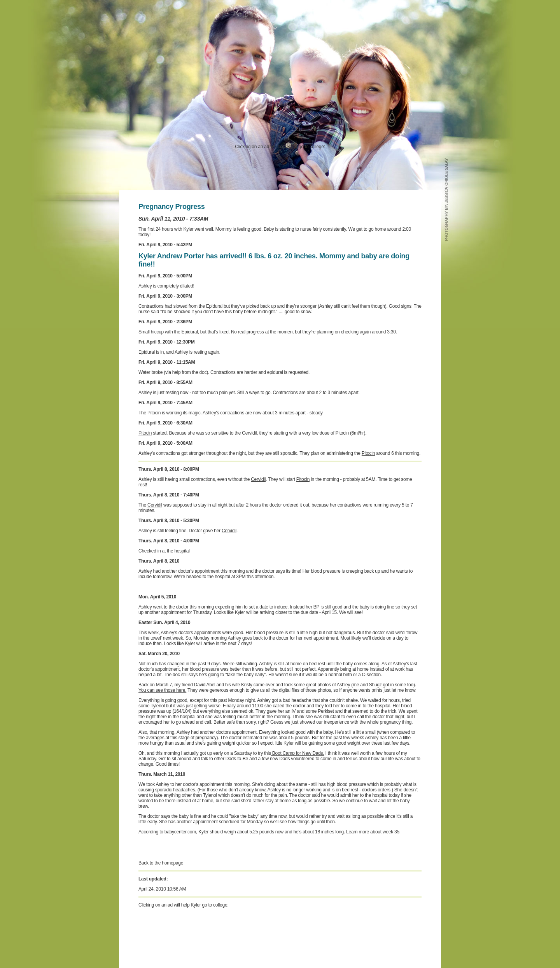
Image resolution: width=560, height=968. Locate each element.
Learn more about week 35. (373, 832)
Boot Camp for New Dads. (298, 753)
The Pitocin (150, 413)
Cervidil (258, 479)
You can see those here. (162, 690)
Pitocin (145, 433)
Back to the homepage (161, 863)
